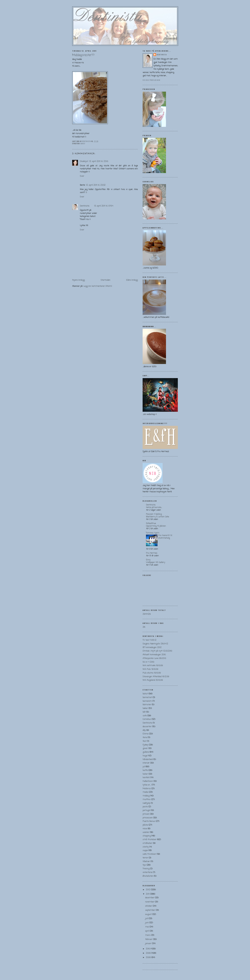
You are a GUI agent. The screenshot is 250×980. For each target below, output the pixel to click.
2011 (148, 894)
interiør (146, 763)
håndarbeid (148, 759)
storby (146, 847)
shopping (147, 836)
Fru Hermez (152, 553)
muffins (147, 800)
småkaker (147, 843)
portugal (146, 810)
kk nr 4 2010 (148, 662)
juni (147, 923)
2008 (149, 957)
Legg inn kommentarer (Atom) (98, 286)
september (150, 910)
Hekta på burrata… (154, 507)
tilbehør (146, 862)
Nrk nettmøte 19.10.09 (153, 666)
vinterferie (147, 872)
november (150, 902)
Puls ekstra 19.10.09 (152, 673)
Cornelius (147, 719)
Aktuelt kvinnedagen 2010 (154, 655)
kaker (145, 774)
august (149, 914)
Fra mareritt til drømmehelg (165, 537)
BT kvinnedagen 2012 (152, 647)
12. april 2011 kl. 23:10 (99, 161)
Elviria (145, 734)
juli (147, 919)
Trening (146, 869)
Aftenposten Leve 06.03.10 (154, 658)
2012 (148, 890)
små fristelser (149, 840)
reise (145, 829)
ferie (145, 738)
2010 (148, 949)
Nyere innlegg (78, 280)
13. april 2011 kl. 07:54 (104, 206)
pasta (145, 807)
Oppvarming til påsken (156, 526)
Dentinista (85, 206)
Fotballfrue (151, 523)
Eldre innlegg (132, 280)
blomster (147, 705)
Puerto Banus (149, 821)
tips (144, 865)
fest (145, 741)
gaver (145, 748)
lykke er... (147, 785)
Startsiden (105, 280)
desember (150, 898)
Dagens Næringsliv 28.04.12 (155, 644)
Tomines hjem (153, 533)
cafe (145, 716)
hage (145, 756)
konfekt (146, 778)
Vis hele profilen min (151, 80)
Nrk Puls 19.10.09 (150, 669)
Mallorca (147, 789)
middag (146, 796)
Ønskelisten (148, 876)
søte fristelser (149, 854)
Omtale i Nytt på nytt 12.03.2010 (157, 651)
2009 (149, 953)
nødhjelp (146, 803)
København (148, 781)
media (145, 792)
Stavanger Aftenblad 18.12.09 (156, 677)
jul (144, 767)
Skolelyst (84, 161)
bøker (145, 708)
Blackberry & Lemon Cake (157, 517)
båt (144, 712)
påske (145, 825)
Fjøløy (145, 745)
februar (149, 939)
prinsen (146, 814)
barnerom (147, 701)
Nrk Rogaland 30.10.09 (153, 680)
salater (146, 832)
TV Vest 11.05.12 (149, 640)
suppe (145, 850)
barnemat (147, 697)
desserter (147, 727)
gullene (146, 752)
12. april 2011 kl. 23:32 (96, 185)
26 (144, 627)
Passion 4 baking (154, 514)
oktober (149, 906)
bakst (83, 143)
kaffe (145, 770)
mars (148, 935)
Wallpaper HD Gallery (155, 562)
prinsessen (148, 818)
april (147, 931)
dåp (144, 730)
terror (145, 858)
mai (147, 927)
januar (149, 944)
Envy (148, 560)
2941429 (147, 614)
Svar (82, 176)
